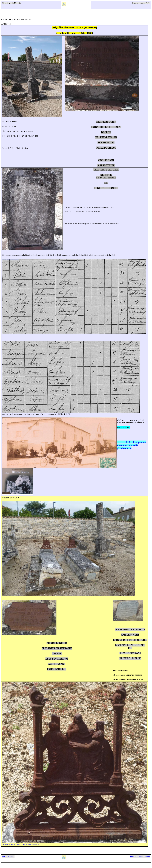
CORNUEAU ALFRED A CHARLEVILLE (20, 844)
